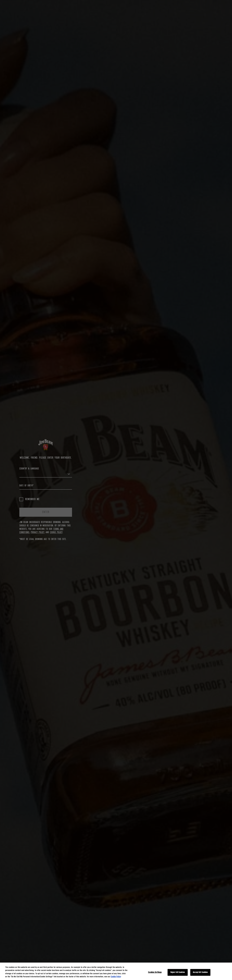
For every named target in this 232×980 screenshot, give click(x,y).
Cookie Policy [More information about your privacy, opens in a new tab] (116, 977)
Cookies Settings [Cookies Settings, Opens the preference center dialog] (155, 972)
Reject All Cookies (178, 972)
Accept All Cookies (200, 972)
